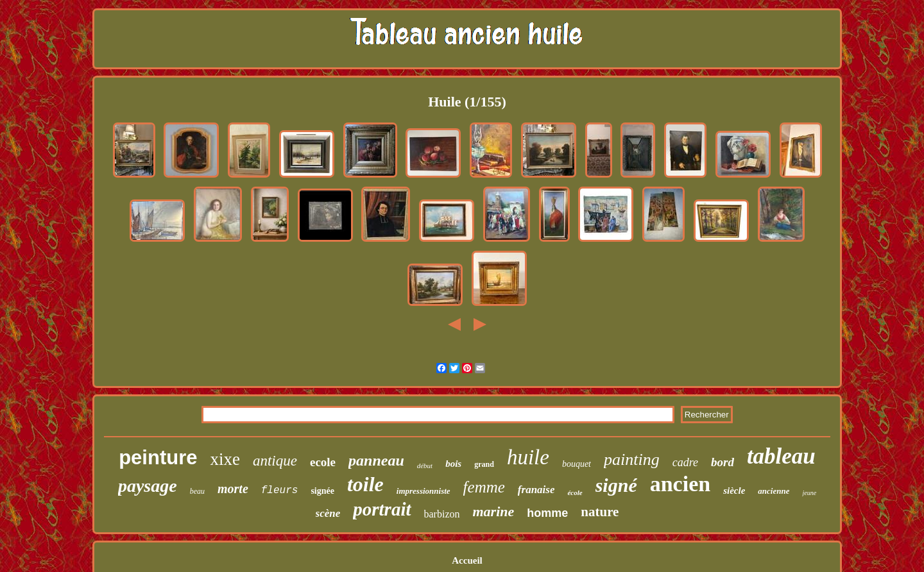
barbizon (442, 514)
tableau (781, 456)
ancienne (774, 491)
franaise (536, 490)
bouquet (577, 464)
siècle (734, 491)
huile (528, 457)
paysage (148, 486)
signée (322, 491)
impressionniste (424, 491)
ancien (680, 484)
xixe (225, 459)
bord (723, 462)
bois (453, 464)
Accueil (467, 560)
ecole (323, 462)
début (425, 466)
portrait (382, 509)
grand (484, 464)
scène (328, 513)
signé (616, 485)
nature (600, 512)
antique (275, 461)
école (575, 492)
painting (632, 459)
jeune (809, 493)
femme (484, 487)
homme (547, 513)
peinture (158, 458)
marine (494, 511)
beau (197, 491)
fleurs (280, 491)
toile (365, 484)
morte (233, 489)
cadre (685, 462)
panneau (376, 460)
